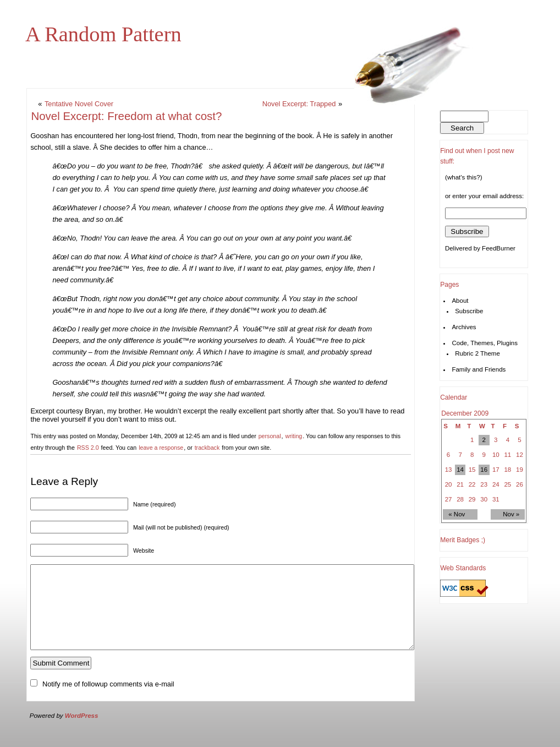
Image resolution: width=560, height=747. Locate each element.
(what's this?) (463, 177)
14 (460, 470)
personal (270, 436)
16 (484, 470)
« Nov (457, 514)
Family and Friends (479, 369)
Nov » (511, 514)
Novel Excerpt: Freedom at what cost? (126, 116)
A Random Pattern (103, 34)
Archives (464, 327)
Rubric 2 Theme (477, 353)
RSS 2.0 (88, 448)
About (460, 301)
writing (293, 436)
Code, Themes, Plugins (485, 343)
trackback (207, 448)
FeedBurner (499, 248)
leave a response (161, 448)
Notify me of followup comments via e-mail (108, 700)
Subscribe (469, 311)
